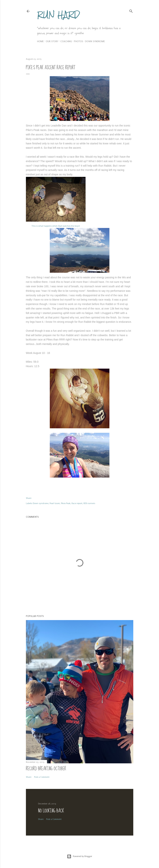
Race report (77, 503)
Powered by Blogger (79, 856)
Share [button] (29, 498)
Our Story (52, 41)
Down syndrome (95, 41)
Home (40, 41)
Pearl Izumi (55, 503)
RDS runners (89, 503)
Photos (79, 41)
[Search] (131, 10)
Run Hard (58, 15)
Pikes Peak (66, 503)
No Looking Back (51, 811)
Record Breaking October (46, 769)
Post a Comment (42, 777)
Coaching (66, 41)
